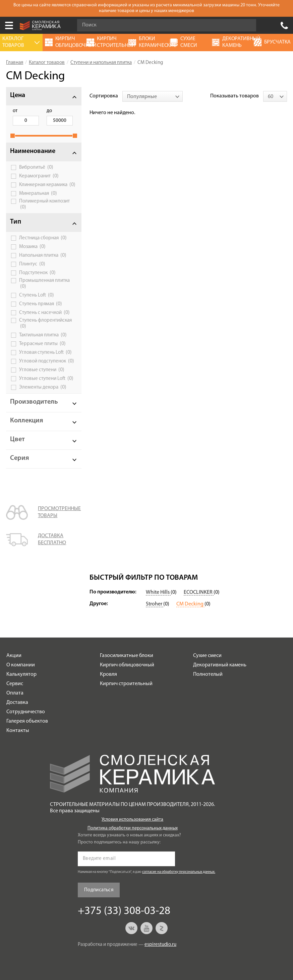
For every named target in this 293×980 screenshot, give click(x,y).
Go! (247, 25)
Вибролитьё (36, 167)
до (49, 111)
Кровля (108, 674)
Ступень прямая (41, 304)
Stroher (155, 604)
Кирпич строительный (126, 684)
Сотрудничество (26, 712)
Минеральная (38, 193)
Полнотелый (208, 674)
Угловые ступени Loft (46, 379)
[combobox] (153, 96)
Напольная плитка (43, 255)
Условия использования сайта (132, 820)
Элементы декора (43, 387)
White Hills (158, 592)
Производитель (34, 402)
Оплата (15, 693)
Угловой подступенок (47, 361)
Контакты (18, 731)
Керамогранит (39, 176)
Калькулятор (21, 674)
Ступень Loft (37, 295)
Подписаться (99, 890)
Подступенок (37, 273)
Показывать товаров (235, 96)
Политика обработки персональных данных (133, 828)
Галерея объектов (27, 721)
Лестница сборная (43, 238)
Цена (18, 95)
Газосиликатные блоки (127, 656)
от (15, 111)
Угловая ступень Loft (45, 352)
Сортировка (104, 96)
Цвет (17, 439)
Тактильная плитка (43, 335)
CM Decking (190, 604)
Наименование (33, 151)
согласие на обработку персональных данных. (179, 872)
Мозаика (32, 247)
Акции (14, 656)
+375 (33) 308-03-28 (284, 25)
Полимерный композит (44, 204)
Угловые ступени (42, 370)
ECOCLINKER (199, 592)
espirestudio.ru (160, 945)
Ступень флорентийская (45, 323)
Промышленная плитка (44, 284)
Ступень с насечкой (44, 313)
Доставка (17, 703)
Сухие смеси (207, 656)
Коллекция (27, 421)
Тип (16, 222)
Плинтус (32, 264)
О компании (21, 665)
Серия (20, 458)
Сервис (15, 684)
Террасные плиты (42, 344)
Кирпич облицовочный (127, 665)
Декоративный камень (220, 665)
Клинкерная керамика (47, 185)
